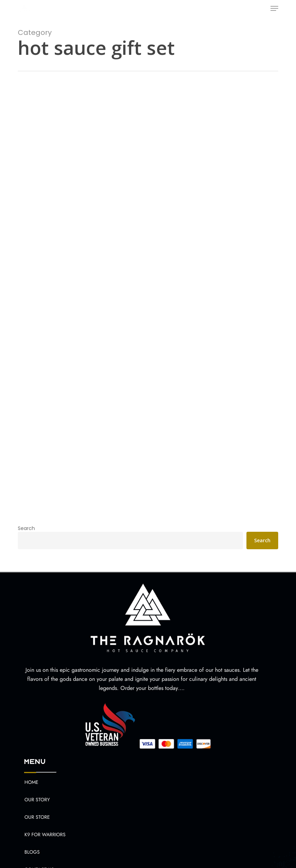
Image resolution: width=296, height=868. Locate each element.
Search (26, 528)
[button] (274, 8)
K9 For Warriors (45, 834)
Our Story (37, 800)
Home (31, 782)
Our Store (37, 817)
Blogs (32, 852)
